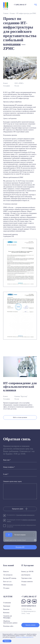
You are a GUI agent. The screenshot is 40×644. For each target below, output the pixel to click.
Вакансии (6, 609)
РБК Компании (8, 585)
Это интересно (8, 575)
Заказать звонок (30, 625)
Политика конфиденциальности (25, 637)
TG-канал (6, 588)
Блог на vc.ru (7, 582)
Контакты (6, 613)
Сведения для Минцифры (8, 617)
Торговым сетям (26, 578)
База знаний (8, 565)
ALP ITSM (8, 597)
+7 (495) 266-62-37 (20, 5)
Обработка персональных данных (10, 622)
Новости (6, 572)
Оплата (24, 585)
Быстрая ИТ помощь (10, 578)
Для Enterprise (26, 575)
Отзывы (12, 13)
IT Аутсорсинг (28, 565)
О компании (7, 603)
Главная (6, 13)
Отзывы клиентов (27, 582)
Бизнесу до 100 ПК (27, 572)
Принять (7, 641)
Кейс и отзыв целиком (20, 417)
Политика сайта (8, 626)
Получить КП (20, 547)
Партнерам (7, 606)
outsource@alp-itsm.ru (29, 606)
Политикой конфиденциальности (25, 515)
